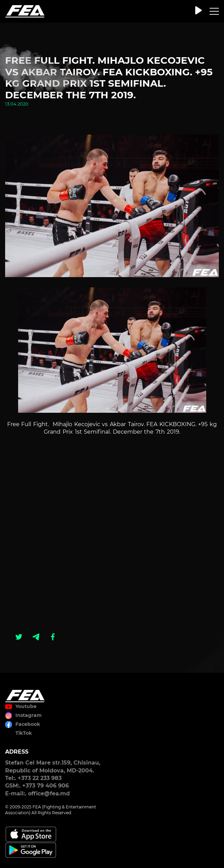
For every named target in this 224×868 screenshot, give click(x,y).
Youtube (26, 706)
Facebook (28, 724)
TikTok (24, 733)
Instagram (29, 715)
